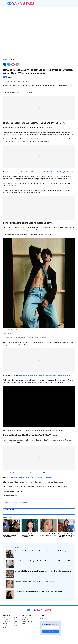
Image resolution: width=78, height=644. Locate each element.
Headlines (6, 620)
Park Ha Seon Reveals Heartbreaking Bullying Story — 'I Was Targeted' (30, 535)
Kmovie (5, 623)
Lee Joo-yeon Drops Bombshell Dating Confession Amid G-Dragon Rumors (11, 535)
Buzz (16, 620)
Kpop (16, 625)
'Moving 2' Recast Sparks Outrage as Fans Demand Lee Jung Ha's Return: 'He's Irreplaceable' (42, 561)
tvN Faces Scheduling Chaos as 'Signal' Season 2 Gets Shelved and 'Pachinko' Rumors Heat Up (43, 571)
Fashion (17, 623)
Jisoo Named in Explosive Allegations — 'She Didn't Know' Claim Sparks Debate (38, 591)
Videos (5, 627)
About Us (25, 618)
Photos (5, 625)
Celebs (16, 621)
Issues (16, 618)
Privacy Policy (26, 623)
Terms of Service (27, 621)
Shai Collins (8, 81)
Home (5, 618)
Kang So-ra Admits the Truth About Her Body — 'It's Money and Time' (48, 534)
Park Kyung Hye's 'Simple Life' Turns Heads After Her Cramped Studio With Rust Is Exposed (66, 535)
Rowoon (10, 77)
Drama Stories (7, 621)
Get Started (50, 632)
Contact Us (26, 620)
